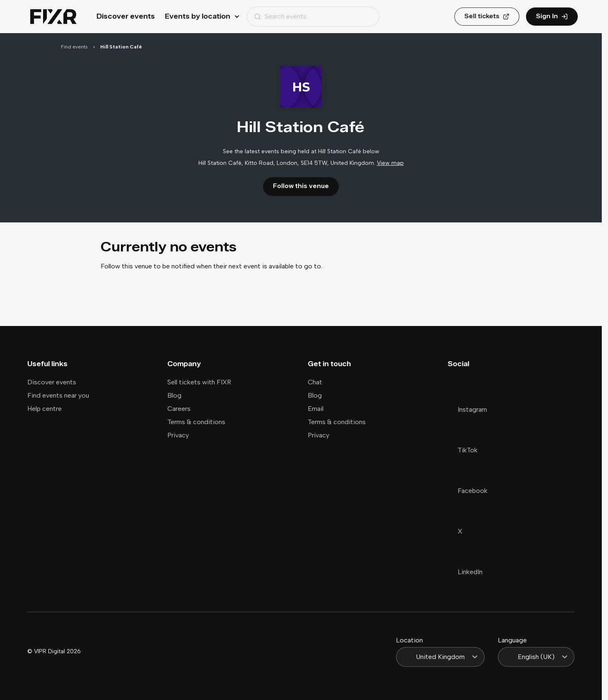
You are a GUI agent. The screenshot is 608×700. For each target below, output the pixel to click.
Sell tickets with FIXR (199, 382)
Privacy (178, 435)
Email (316, 409)
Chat (315, 382)
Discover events (126, 16)
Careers (179, 409)
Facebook (468, 491)
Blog (174, 395)
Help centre (45, 409)
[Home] (53, 17)
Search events (280, 16)
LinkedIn (465, 572)
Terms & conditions (196, 422)
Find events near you (58, 395)
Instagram (467, 409)
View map (390, 163)
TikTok (463, 450)
